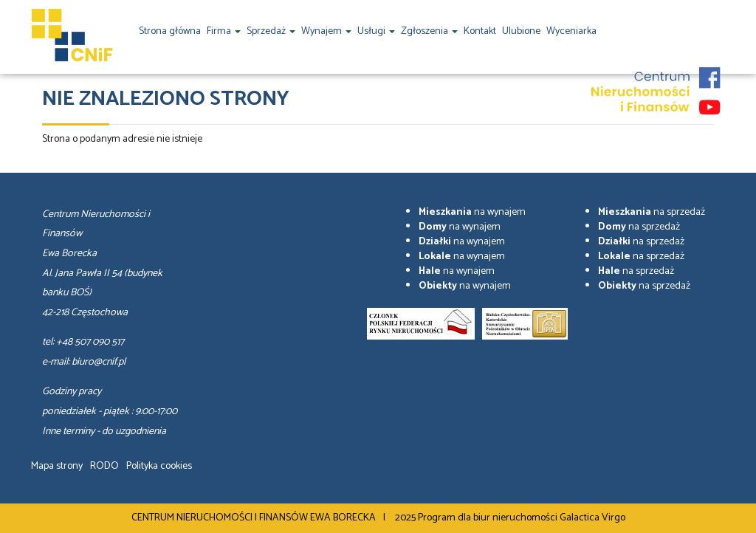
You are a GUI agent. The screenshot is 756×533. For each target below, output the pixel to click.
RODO (104, 466)
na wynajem (472, 212)
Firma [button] (224, 31)
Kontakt (480, 31)
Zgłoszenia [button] (429, 31)
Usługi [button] (376, 31)
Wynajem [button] (326, 31)
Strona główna (170, 31)
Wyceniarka (571, 31)
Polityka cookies (159, 466)
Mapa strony (57, 466)
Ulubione (521, 31)
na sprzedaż (652, 212)
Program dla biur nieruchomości (489, 518)
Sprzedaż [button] (271, 31)
